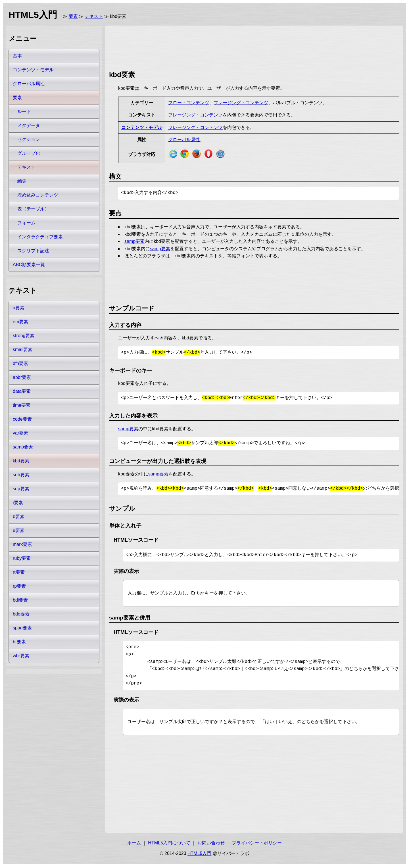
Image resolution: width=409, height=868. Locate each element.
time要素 (22, 405)
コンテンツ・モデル (142, 127)
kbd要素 (21, 461)
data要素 (22, 391)
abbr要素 (22, 377)
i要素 (18, 503)
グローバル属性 (184, 140)
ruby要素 (22, 558)
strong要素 (24, 336)
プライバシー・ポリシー (257, 844)
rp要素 (19, 586)
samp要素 (134, 241)
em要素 (20, 322)
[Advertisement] (212, 47)
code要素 (22, 419)
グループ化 (29, 153)
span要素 (22, 628)
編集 (22, 181)
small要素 (23, 350)
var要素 (20, 433)
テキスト (94, 16)
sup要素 (21, 489)
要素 (73, 16)
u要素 (19, 530)
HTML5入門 (199, 855)
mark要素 (22, 544)
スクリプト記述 (33, 251)
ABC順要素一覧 (29, 265)
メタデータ (29, 125)
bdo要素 (21, 614)
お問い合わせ (211, 844)
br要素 (19, 642)
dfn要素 (20, 363)
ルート (24, 111)
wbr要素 (21, 656)
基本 (17, 56)
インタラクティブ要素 (40, 237)
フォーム (26, 223)
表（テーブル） (33, 209)
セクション (29, 139)
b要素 (19, 517)
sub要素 (21, 475)
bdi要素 (20, 600)
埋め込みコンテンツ (38, 195)
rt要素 (19, 572)
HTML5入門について (169, 844)
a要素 (19, 308)
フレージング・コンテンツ (241, 103)
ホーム (134, 844)
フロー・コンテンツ (189, 103)
